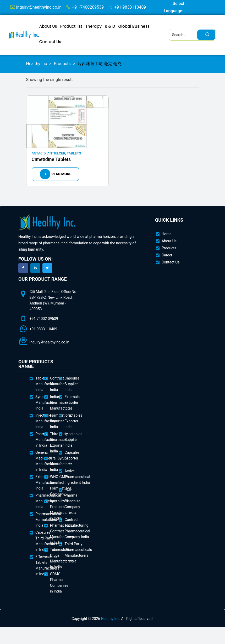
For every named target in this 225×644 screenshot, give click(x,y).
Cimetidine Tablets (51, 159)
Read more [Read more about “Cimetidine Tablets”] (61, 174)
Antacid (39, 153)
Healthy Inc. (111, 619)
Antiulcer (56, 153)
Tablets (74, 153)
